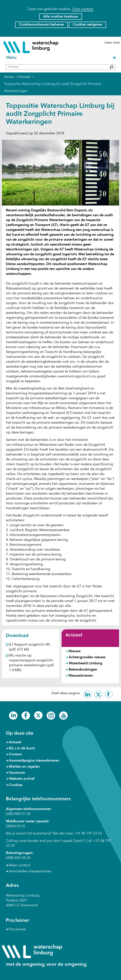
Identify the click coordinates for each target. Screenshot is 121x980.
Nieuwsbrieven (81, 676)
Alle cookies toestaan (61, 17)
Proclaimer (18, 929)
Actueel (74, 635)
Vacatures (17, 773)
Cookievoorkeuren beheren (41, 25)
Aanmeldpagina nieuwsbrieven (34, 761)
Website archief (22, 779)
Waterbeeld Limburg (85, 663)
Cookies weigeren (87, 25)
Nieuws (75, 651)
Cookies (16, 785)
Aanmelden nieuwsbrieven (30, 871)
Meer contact (20, 865)
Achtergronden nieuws (87, 657)
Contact (15, 754)
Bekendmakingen (83, 670)
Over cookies (83, 9)
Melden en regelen (24, 767)
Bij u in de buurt (22, 748)
